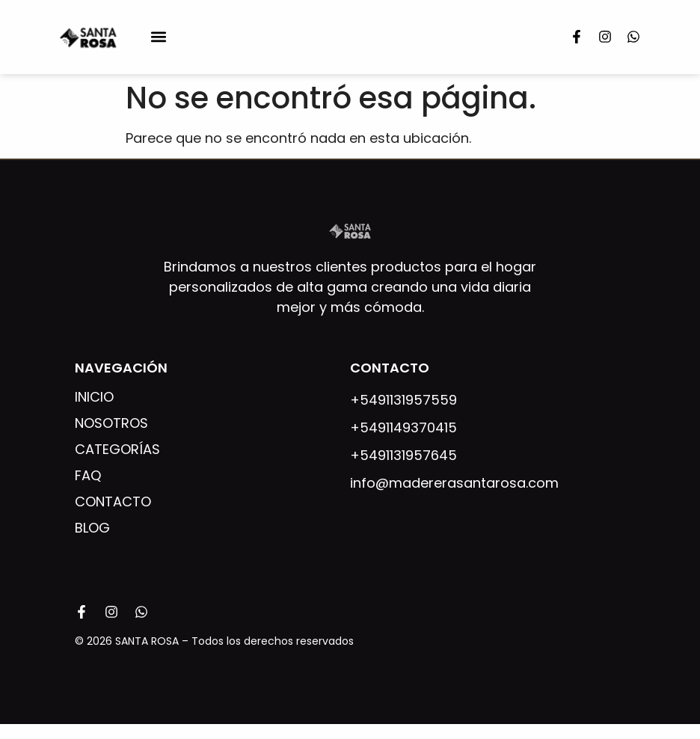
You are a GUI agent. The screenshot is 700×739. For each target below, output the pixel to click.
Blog (92, 528)
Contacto (113, 502)
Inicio (94, 397)
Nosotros (111, 423)
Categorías (117, 450)
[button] (159, 37)
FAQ (88, 476)
